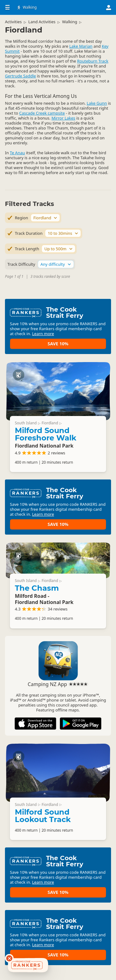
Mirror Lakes (63, 118)
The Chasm (37, 588)
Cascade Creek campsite (42, 113)
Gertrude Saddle (20, 76)
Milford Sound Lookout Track (43, 816)
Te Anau (17, 153)
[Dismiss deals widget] (9, 958)
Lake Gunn (97, 103)
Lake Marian (81, 46)
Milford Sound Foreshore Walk (46, 434)
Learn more (43, 334)
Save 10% (58, 344)
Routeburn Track (93, 61)
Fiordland (50, 423)
